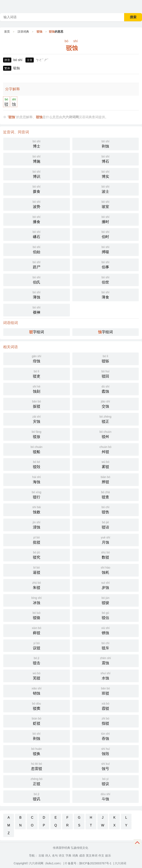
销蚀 (37, 691)
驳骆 (37, 615)
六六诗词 (120, 863)
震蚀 (106, 660)
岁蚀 (106, 585)
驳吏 (37, 374)
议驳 (37, 645)
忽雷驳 (37, 766)
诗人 (48, 856)
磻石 (37, 234)
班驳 (106, 691)
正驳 (37, 781)
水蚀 (106, 675)
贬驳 (37, 721)
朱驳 (37, 585)
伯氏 (37, 280)
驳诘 (106, 525)
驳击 (37, 660)
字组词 (37, 332)
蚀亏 (106, 766)
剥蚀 (106, 144)
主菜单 (139, 6)
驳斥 (106, 645)
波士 (106, 189)
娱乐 (108, 856)
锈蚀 (106, 630)
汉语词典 (23, 32)
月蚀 (106, 540)
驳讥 (37, 796)
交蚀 (106, 404)
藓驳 (37, 630)
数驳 (106, 555)
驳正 (106, 419)
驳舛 (106, 434)
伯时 (106, 234)
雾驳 (106, 464)
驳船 (37, 449)
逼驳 (37, 570)
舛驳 (106, 449)
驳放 (37, 434)
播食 (37, 219)
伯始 (37, 249)
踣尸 (37, 264)
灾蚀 (37, 419)
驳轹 (106, 358)
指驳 (106, 721)
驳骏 (106, 600)
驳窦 (37, 706)
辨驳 (106, 479)
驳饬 (106, 509)
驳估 (106, 615)
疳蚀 (37, 358)
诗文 (62, 856)
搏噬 (106, 249)
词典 (75, 856)
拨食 (37, 189)
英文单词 (92, 856)
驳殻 (37, 464)
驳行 (37, 494)
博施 (37, 159)
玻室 (106, 204)
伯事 (106, 264)
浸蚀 (37, 525)
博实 (106, 174)
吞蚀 (106, 736)
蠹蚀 (106, 389)
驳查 (106, 494)
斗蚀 (106, 796)
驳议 (106, 781)
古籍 (41, 856)
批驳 (37, 540)
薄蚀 (37, 295)
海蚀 (37, 479)
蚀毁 (106, 751)
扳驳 (37, 404)
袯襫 (37, 310)
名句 (55, 856)
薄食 (106, 295)
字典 (68, 856)
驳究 (37, 555)
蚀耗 (106, 570)
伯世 (106, 280)
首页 (7, 32)
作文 (101, 856)
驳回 (106, 374)
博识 (37, 174)
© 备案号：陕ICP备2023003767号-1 (88, 863)
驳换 (37, 751)
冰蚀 (37, 600)
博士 (37, 144)
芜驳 (37, 675)
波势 (37, 204)
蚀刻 (37, 389)
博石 (106, 159)
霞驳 (106, 706)
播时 (106, 219)
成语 (82, 856)
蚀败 (37, 509)
